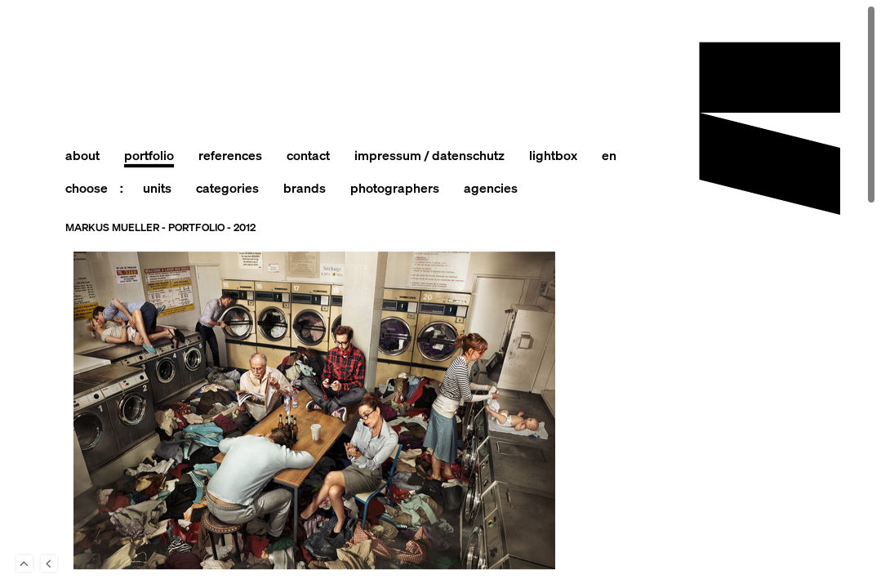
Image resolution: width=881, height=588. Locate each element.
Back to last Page (49, 563)
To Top (24, 563)
